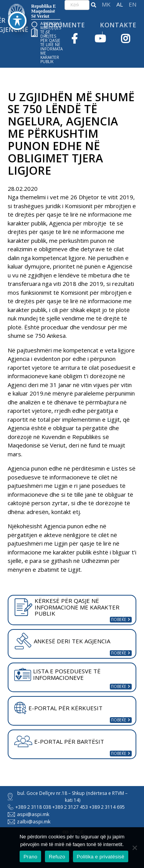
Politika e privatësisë (101, 857)
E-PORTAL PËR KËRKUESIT (58, 708)
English (132, 4)
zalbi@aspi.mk (29, 821)
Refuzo (57, 857)
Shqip (120, 4)
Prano (30, 857)
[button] (94, 5)
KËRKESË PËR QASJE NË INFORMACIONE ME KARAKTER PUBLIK (67, 607)
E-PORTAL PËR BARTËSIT (59, 741)
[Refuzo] (134, 848)
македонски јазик (106, 4)
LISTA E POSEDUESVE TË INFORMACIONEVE (57, 674)
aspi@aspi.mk (29, 814)
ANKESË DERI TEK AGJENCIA (62, 641)
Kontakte (118, 25)
